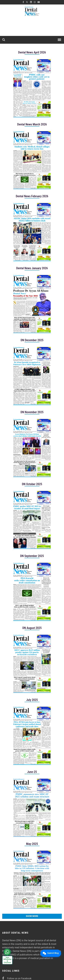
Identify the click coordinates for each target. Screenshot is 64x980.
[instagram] (35, 2)
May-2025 (32, 844)
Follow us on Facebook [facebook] (17, 978)
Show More (32, 916)
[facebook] (23, 2)
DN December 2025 (32, 340)
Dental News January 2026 (32, 268)
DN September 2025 (32, 556)
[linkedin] (31, 2)
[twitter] (27, 2)
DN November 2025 (32, 412)
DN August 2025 (32, 628)
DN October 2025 (32, 484)
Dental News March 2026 (32, 124)
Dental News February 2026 (32, 196)
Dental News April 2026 (32, 52)
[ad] (32, 27)
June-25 (32, 772)
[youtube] (39, 2)
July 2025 (32, 700)
